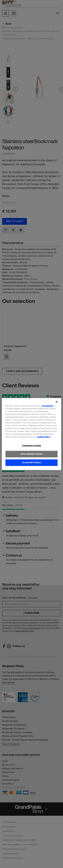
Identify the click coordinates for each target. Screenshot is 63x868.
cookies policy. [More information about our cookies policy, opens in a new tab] (44, 437)
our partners (47, 406)
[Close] (57, 402)
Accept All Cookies (31, 462)
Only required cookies (32, 454)
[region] (32, 434)
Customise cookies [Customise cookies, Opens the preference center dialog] (31, 445)
